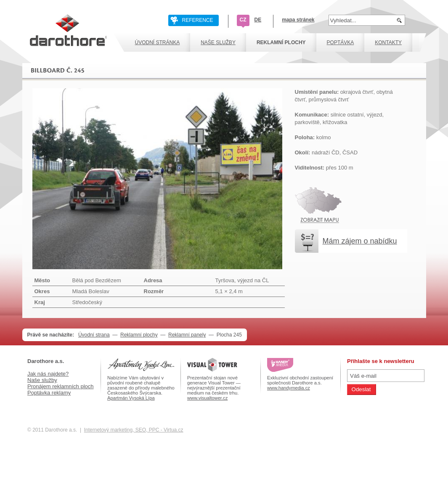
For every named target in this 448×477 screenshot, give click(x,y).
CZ (243, 20)
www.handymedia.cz (289, 388)
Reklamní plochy (139, 335)
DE (258, 20)
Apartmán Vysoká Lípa (131, 398)
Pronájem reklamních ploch (61, 386)
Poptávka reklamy (49, 393)
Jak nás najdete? (48, 374)
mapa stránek (298, 20)
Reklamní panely (187, 335)
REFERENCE (198, 20)
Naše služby (42, 380)
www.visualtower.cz (207, 398)
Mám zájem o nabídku (360, 241)
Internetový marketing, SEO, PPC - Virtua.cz (134, 430)
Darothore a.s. (46, 361)
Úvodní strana (94, 335)
